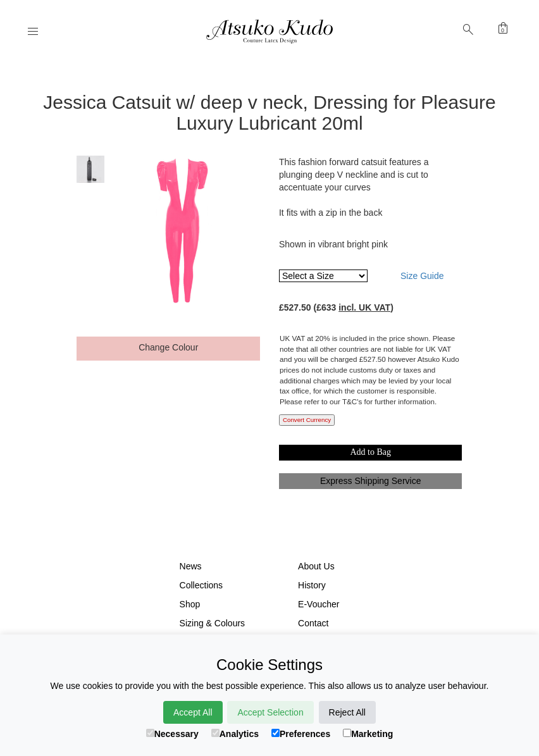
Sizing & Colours (213, 623)
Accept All (193, 712)
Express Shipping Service (371, 481)
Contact (313, 623)
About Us (316, 566)
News (191, 566)
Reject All (347, 712)
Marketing (368, 734)
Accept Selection (270, 712)
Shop (190, 604)
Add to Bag (370, 452)
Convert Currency (307, 420)
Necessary (172, 734)
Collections (201, 585)
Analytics (235, 734)
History (312, 585)
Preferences (301, 734)
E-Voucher (319, 604)
